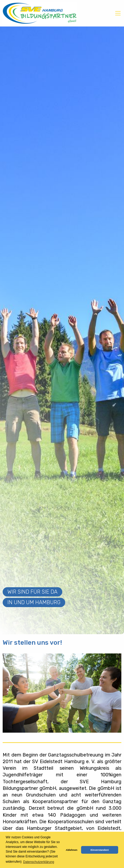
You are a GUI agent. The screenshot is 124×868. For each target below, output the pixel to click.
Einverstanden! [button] (100, 850)
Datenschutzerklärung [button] (39, 862)
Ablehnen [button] (72, 850)
